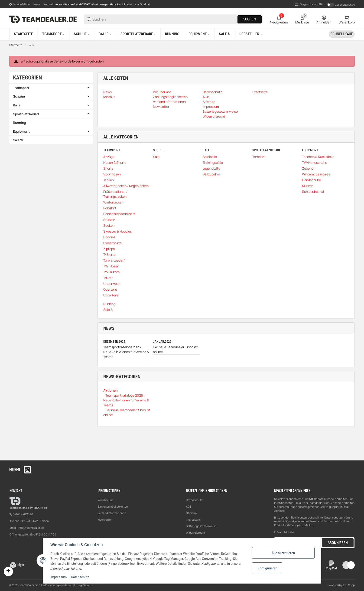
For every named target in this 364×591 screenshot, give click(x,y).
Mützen (308, 186)
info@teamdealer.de (31, 528)
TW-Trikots (111, 272)
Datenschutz (194, 500)
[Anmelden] (324, 19)
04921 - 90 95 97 (23, 514)
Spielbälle (210, 157)
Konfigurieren (267, 568)
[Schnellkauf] (342, 34)
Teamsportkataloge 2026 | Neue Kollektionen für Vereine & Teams (126, 352)
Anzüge (109, 157)
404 (32, 45)
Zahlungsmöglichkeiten (113, 507)
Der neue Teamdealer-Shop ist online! (175, 349)
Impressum (193, 520)
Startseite (16, 45)
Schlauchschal (313, 192)
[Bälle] (105, 34)
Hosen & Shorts (115, 163)
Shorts (108, 168)
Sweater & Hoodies (117, 231)
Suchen (250, 19)
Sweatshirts (112, 243)
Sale (156, 157)
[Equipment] (199, 34)
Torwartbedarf (114, 260)
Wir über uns (106, 500)
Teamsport (21, 88)
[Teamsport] (53, 34)
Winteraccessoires (316, 174)
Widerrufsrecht (196, 533)
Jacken (109, 180)
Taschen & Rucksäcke (318, 157)
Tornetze (259, 157)
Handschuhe (311, 180)
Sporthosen (112, 174)
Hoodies (109, 237)
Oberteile (110, 289)
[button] (251, 34)
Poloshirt (110, 208)
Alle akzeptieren (283, 553)
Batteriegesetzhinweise (201, 526)
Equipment (21, 131)
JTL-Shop (349, 585)
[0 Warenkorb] (347, 19)
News (37, 4)
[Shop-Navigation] (19, 4)
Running (109, 304)
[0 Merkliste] (302, 19)
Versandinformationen (112, 513)
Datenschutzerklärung (339, 517)
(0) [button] (308, 4)
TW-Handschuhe (315, 163)
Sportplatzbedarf (26, 114)
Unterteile (111, 295)
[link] (51, 88)
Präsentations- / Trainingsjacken (115, 194)
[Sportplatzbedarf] (138, 34)
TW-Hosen (111, 266)
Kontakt (48, 4)
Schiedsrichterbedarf (119, 214)
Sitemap (191, 513)
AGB (189, 507)
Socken (109, 225)
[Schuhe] (82, 34)
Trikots (108, 278)
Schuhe (19, 96)
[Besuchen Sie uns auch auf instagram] (27, 470)
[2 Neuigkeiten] (279, 19)
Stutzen (109, 220)
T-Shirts (109, 254)
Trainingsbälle (213, 163)
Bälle (17, 105)
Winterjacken (113, 202)
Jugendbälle (211, 168)
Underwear (112, 284)
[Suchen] (165, 19)
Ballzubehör (211, 174)
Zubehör (308, 168)
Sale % (108, 310)
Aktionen (110, 390)
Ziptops (109, 249)
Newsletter (105, 520)
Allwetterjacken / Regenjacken (126, 186)
